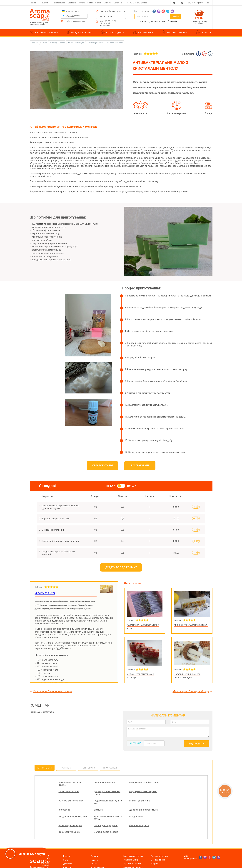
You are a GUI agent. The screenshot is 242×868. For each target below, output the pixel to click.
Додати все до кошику (121, 567)
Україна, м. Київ (105, 16)
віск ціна (125, 801)
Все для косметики (160, 843)
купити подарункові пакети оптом (100, 811)
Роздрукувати (140, 465)
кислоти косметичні (162, 782)
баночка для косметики (133, 791)
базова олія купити (100, 819)
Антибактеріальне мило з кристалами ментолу (105, 43)
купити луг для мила (69, 801)
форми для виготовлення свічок (72, 793)
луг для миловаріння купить (69, 811)
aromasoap (96, 801)
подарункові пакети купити (100, 793)
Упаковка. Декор (131, 847)
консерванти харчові (132, 819)
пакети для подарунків (70, 819)
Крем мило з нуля (45, 593)
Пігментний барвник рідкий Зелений (60, 541)
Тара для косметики (132, 851)
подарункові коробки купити (132, 784)
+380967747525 (73, 11)
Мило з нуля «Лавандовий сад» (191, 625)
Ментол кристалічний (53, 530)
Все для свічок (158, 847)
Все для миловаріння (133, 843)
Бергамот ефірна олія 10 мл (56, 519)
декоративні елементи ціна (164, 802)
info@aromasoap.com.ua (75, 21)
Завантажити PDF (102, 465)
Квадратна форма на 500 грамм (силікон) (58, 553)
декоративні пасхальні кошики (70, 784)
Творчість (155, 851)
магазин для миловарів (164, 819)
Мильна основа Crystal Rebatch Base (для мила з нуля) (60, 507)
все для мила (128, 810)
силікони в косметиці (101, 782)
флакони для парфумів (164, 810)
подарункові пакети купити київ (163, 793)
